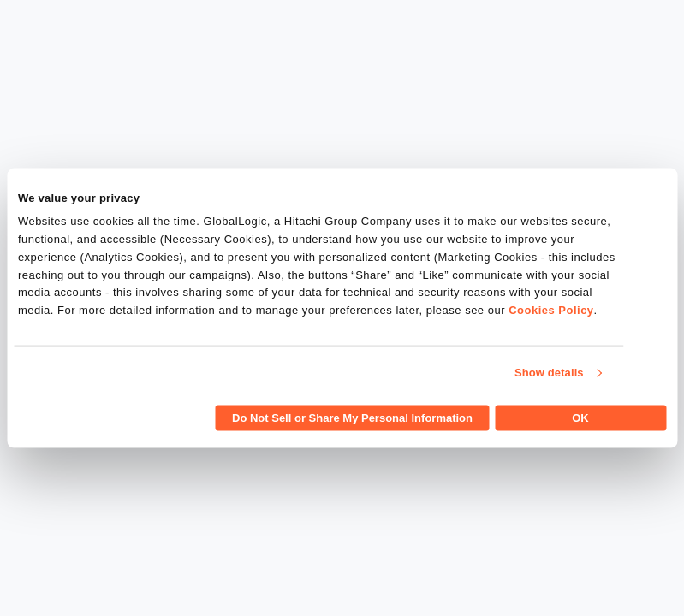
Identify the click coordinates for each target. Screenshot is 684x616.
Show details (549, 373)
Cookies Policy (551, 310)
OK (580, 417)
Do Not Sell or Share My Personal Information (352, 417)
